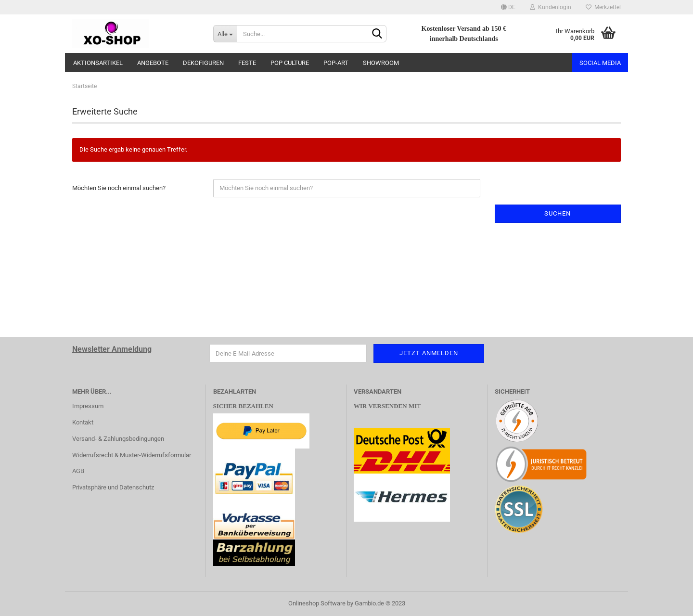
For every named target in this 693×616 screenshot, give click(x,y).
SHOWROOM (381, 63)
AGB (78, 471)
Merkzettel (603, 7)
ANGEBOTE (153, 63)
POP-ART (336, 63)
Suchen (558, 213)
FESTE (247, 63)
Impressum (88, 406)
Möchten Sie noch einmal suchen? (119, 188)
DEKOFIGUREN (203, 63)
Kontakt (83, 422)
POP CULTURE (290, 63)
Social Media (600, 63)
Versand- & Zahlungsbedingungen (118, 439)
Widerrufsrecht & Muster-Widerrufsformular (132, 455)
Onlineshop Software (317, 603)
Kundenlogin (551, 7)
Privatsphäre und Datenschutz (113, 487)
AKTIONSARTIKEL (98, 63)
